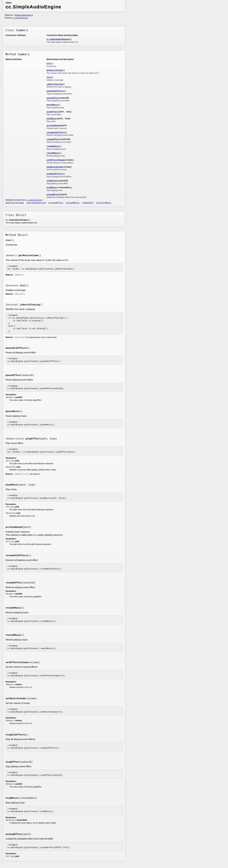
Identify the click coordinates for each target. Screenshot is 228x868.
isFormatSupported (36, 203)
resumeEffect (53, 139)
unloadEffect (53, 195)
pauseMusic (52, 105)
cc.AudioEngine (20, 18)
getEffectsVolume (15, 203)
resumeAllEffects (56, 133)
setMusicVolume (55, 167)
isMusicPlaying (55, 84)
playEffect (52, 112)
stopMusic (52, 188)
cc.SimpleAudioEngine (58, 39)
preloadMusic (73, 203)
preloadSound (53, 126)
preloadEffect (56, 203)
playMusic (52, 119)
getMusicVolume (55, 70)
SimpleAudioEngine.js (24, 15)
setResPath (88, 203)
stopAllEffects (55, 174)
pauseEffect (53, 98)
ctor (49, 64)
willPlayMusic (104, 203)
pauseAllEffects (55, 91)
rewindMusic (53, 153)
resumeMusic (53, 146)
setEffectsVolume (56, 160)
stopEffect (52, 181)
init (49, 77)
